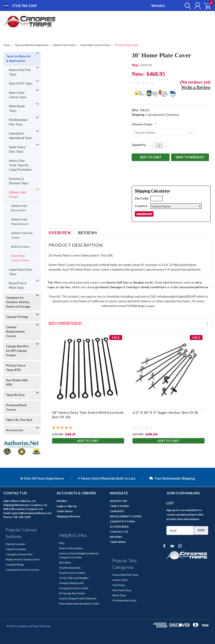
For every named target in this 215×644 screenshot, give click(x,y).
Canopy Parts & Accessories (23, 570)
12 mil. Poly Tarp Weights (74, 578)
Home (7, 45)
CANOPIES (117, 511)
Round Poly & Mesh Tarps (18, 285)
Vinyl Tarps (119, 585)
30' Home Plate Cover (126, 45)
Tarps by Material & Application (32, 45)
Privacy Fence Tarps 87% (16, 368)
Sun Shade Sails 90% (17, 382)
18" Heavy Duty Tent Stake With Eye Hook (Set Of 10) (88, 414)
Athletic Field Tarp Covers (22, 235)
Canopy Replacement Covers (15, 331)
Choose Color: (144, 124)
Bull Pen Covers (21, 247)
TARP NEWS (118, 542)
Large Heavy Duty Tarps (20, 272)
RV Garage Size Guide (72, 593)
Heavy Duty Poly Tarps (20, 72)
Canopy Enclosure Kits (19, 554)
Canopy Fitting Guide (71, 583)
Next (207, 324)
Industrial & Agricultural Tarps (20, 136)
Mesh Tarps (119, 595)
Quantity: (139, 145)
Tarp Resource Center (72, 573)
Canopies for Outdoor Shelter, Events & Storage (18, 302)
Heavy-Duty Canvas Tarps (18, 95)
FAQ (62, 543)
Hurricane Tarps (122, 590)
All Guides (65, 562)
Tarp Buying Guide (70, 568)
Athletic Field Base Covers (19, 208)
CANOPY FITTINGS (122, 521)
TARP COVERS (119, 506)
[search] (185, 6)
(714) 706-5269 (24, 5)
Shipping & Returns (68, 516)
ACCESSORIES (119, 527)
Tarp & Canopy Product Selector (78, 598)
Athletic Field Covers (64, 45)
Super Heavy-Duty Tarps (18, 149)
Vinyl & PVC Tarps (21, 83)
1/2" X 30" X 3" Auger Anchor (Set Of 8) (165, 412)
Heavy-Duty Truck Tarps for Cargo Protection (20, 165)
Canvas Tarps (120, 580)
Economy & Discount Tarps (19, 181)
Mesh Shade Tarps (17, 108)
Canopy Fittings (17, 317)
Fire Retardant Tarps (124, 600)
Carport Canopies (16, 549)
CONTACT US (119, 532)
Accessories (15, 430)
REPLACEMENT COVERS (126, 516)
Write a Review (196, 87)
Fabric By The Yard (19, 420)
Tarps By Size (15, 395)
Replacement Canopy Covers (23, 559)
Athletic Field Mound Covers (20, 222)
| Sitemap (45, 626)
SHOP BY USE (118, 501)
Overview (60, 233)
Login (60, 506)
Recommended (65, 323)
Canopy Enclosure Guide (74, 588)
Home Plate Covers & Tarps (95, 45)
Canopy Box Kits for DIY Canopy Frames (17, 351)
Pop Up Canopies (16, 544)
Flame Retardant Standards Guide (79, 604)
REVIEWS (116, 537)
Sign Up (72, 506)
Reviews (87, 233)
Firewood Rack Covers (16, 407)
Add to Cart (88, 441)
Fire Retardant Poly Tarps (18, 122)
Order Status (65, 511)
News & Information (71, 548)
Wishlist (158, 5)
